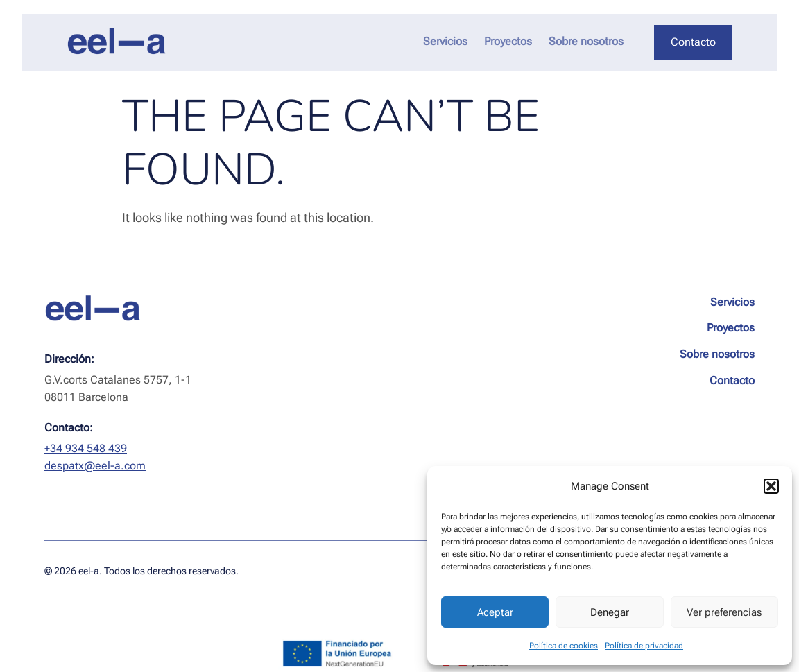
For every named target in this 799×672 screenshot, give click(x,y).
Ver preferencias (724, 612)
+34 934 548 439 (86, 448)
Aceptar (495, 612)
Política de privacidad (644, 646)
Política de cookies (564, 646)
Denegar (610, 612)
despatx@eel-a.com (95, 466)
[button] (771, 486)
